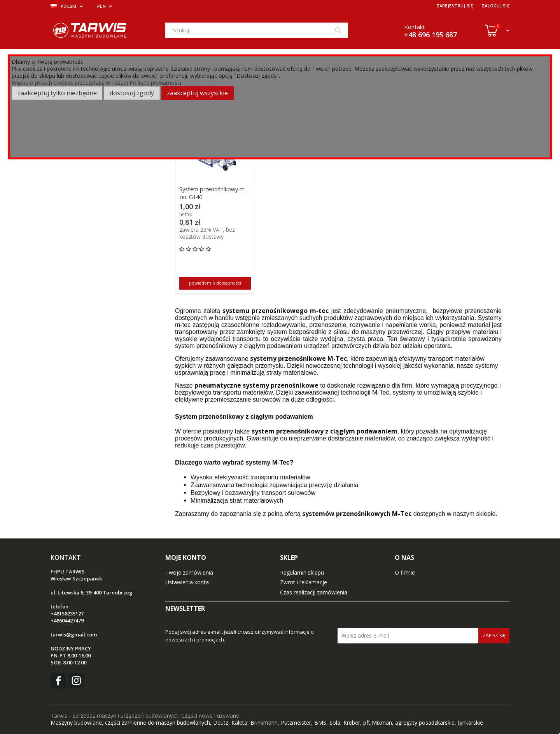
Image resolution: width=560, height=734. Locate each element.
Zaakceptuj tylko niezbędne (57, 93)
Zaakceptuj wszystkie (197, 93)
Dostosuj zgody (132, 93)
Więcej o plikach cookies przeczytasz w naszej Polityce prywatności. (97, 83)
